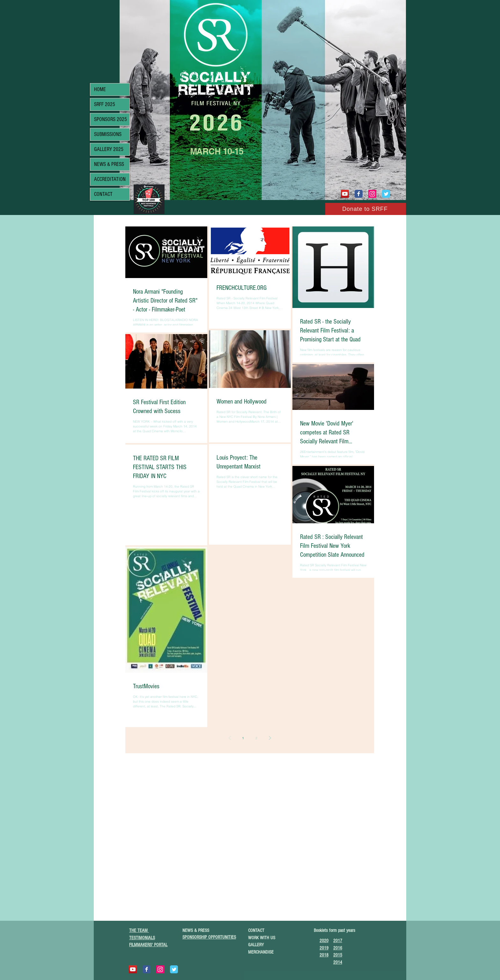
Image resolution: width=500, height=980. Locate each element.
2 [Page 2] (256, 738)
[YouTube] (345, 194)
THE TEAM (139, 930)
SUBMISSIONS (108, 134)
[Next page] (270, 738)
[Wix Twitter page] (386, 194)
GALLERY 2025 (109, 149)
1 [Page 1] (243, 738)
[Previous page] (230, 738)
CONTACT (103, 194)
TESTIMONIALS (142, 938)
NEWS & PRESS (109, 164)
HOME (100, 89)
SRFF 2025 (105, 104)
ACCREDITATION (110, 179)
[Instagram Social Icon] (372, 194)
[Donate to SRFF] (366, 209)
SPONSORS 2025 (110, 119)
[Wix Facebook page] (359, 194)
